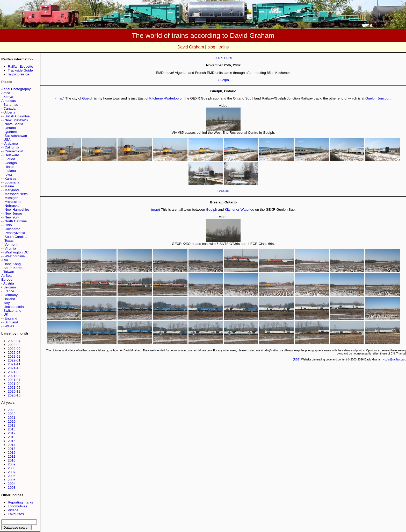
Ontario (10, 128)
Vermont (11, 244)
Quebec (11, 132)
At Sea (6, 276)
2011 (12, 456)
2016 (12, 437)
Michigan (12, 198)
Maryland (12, 190)
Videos (13, 510)
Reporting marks (20, 502)
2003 (12, 488)
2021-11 (14, 364)
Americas (9, 101)
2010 (12, 460)
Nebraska (12, 206)
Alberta (10, 112)
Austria (8, 283)
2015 (12, 441)
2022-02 (14, 356)
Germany (10, 295)
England (11, 318)
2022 (12, 414)
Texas (9, 241)
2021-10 (14, 368)
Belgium (10, 287)
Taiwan (9, 272)
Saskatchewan (16, 136)
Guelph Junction (378, 98)
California (12, 147)
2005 (12, 480)
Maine (9, 186)
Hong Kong (12, 264)
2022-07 (14, 353)
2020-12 (14, 391)
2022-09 (14, 349)
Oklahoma (13, 229)
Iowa (8, 175)
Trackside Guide (20, 70)
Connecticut (14, 151)
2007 (12, 472)
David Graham (191, 47)
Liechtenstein (14, 307)
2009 (12, 464)
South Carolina (16, 237)
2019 (12, 425)
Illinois (9, 167)
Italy (6, 303)
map (60, 98)
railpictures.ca (18, 74)
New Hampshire (17, 210)
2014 (12, 445)
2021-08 (14, 376)
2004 (12, 484)
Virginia (10, 248)
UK (6, 314)
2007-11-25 (223, 58)
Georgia (11, 163)
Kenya (8, 97)
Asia (5, 260)
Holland (9, 299)
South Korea (13, 268)
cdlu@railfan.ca (394, 359)
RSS (297, 359)
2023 (12, 410)
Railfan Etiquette (20, 66)
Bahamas (11, 105)
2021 (12, 418)
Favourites (16, 514)
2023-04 (14, 341)
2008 (12, 468)
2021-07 (14, 380)
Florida (10, 159)
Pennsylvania (15, 233)
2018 (12, 429)
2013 (12, 449)
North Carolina (16, 221)
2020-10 (14, 395)
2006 (12, 476)
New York (12, 217)
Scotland (11, 322)
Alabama (11, 143)
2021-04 (14, 384)
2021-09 (14, 372)
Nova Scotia (14, 124)
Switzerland (12, 311)
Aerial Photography (16, 89)
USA (7, 140)
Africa (6, 93)
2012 (12, 453)
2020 (12, 421)
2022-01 (14, 360)
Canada (9, 108)
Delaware (12, 155)
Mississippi (13, 202)
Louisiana (12, 182)
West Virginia (15, 256)
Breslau (223, 191)
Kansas (10, 178)
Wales (9, 326)
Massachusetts (16, 194)
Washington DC (17, 252)
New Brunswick (16, 120)
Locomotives (17, 506)
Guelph (223, 80)
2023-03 (14, 345)
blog (211, 47)
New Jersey (14, 213)
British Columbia (17, 116)
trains (224, 47)
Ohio (8, 225)
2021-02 (14, 388)
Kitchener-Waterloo (164, 98)
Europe (7, 279)
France (9, 291)
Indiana (10, 171)
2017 (12, 433)
